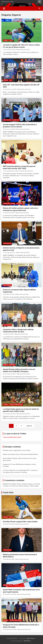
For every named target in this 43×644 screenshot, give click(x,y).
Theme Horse (30, 638)
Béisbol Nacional (16, 620)
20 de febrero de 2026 (10, 629)
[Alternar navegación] (4, 8)
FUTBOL (6, 40)
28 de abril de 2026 (9, 524)
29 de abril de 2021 (9, 294)
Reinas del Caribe (9, 204)
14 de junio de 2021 (9, 213)
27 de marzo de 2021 (9, 414)
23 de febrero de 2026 (10, 594)
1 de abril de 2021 (8, 334)
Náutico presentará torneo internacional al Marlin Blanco (21, 454)
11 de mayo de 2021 (9, 253)
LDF (11, 40)
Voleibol (19, 204)
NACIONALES (7, 120)
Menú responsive (40, 2)
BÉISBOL (6, 517)
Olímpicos (16, 120)
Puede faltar (8, 493)
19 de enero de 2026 (9, 50)
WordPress (27, 641)
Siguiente (29, 426)
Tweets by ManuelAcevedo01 (12, 437)
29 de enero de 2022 (9, 129)
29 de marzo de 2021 (9, 374)
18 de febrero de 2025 (10, 89)
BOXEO (5, 365)
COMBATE (12, 365)
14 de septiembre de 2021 (11, 171)
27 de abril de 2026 (9, 559)
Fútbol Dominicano (16, 404)
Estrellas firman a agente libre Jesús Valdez (17, 450)
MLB (11, 517)
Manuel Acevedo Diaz (23, 50)
